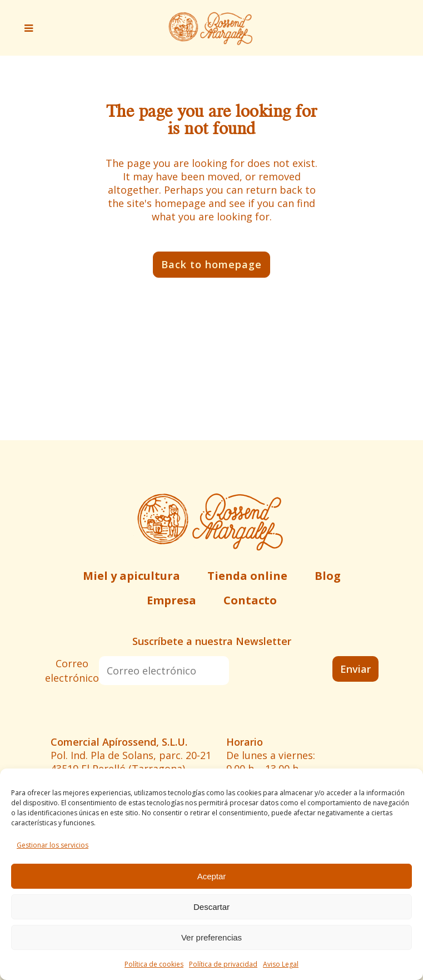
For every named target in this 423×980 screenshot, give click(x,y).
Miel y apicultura (131, 576)
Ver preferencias (211, 937)
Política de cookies (154, 964)
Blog (328, 576)
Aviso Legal (281, 964)
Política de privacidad (223, 964)
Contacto (250, 600)
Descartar (211, 907)
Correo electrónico (72, 671)
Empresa (171, 600)
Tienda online (247, 576)
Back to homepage (211, 264)
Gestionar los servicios (53, 845)
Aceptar (212, 876)
